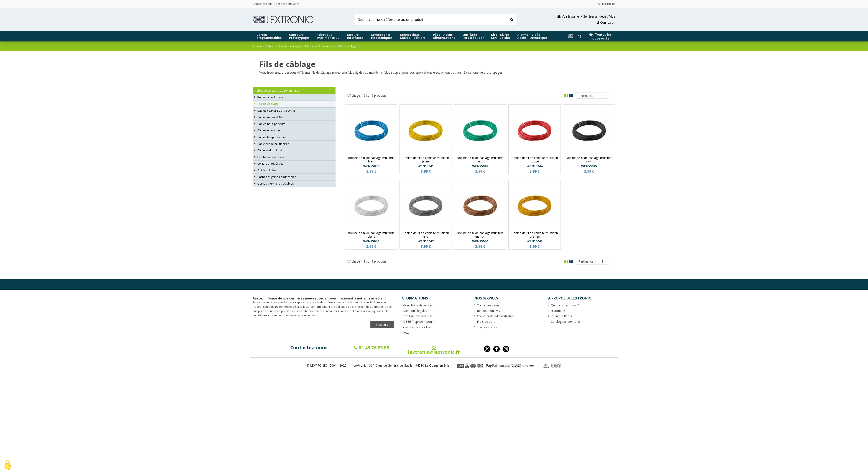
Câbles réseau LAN (270, 117)
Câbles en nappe (269, 130)
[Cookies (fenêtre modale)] (8, 466)
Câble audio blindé (270, 150)
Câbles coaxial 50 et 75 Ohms (276, 111)
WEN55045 (589, 166)
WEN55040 (480, 241)
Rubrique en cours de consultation (277, 91)
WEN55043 (535, 241)
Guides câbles (267, 170)
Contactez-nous (309, 347)
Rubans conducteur (270, 97)
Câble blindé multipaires (273, 144)
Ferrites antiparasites (271, 157)
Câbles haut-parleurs (271, 124)
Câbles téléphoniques (272, 137)
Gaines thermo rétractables (276, 184)
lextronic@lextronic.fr (434, 350)
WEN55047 (426, 241)
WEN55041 (426, 166)
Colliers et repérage (270, 164)
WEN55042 (480, 166)
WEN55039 (371, 166)
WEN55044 (535, 166)
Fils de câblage (268, 104)
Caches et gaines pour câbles (277, 177)
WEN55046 (371, 241)
